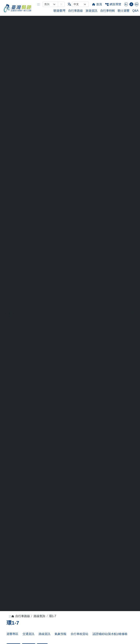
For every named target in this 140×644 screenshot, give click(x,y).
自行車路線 (75, 11)
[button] (61, 4)
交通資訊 (28, 634)
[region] (70, 313)
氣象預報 (61, 634)
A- (126, 4)
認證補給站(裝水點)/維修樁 (110, 634)
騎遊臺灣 (59, 11)
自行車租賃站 (79, 634)
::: (39, 4)
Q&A (135, 11)
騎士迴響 (124, 11)
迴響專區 (12, 634)
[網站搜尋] (50, 4)
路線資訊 (44, 634)
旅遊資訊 (92, 11)
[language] (80, 4)
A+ (137, 4)
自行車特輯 (108, 11)
